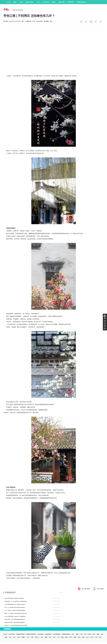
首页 (9, 2)
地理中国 (61, 2)
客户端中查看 (86, 589)
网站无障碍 (105, 323)
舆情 (21, 2)
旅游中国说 (30, 2)
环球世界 (71, 2)
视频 (54, 2)
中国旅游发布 (81, 2)
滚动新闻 (20, 10)
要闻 (15, 2)
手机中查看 (100, 589)
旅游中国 (15, 10)
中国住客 (46, 2)
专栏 (38, 2)
